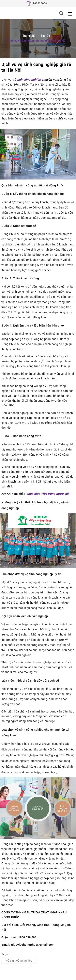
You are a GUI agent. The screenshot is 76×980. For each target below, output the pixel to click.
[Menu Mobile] (71, 13)
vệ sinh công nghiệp (27, 80)
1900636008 (39, 3)
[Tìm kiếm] (61, 13)
